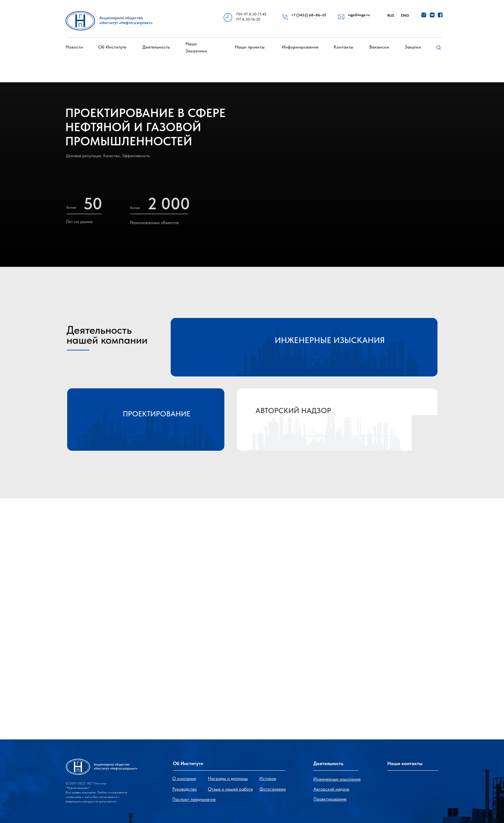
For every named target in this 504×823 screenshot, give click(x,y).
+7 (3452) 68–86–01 (309, 15)
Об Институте (112, 47)
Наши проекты (250, 47)
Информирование (300, 47)
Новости (74, 47)
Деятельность (156, 47)
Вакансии (379, 47)
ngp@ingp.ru (359, 15)
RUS (391, 15)
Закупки (413, 47)
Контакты (343, 47)
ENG (405, 15)
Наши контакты (405, 764)
